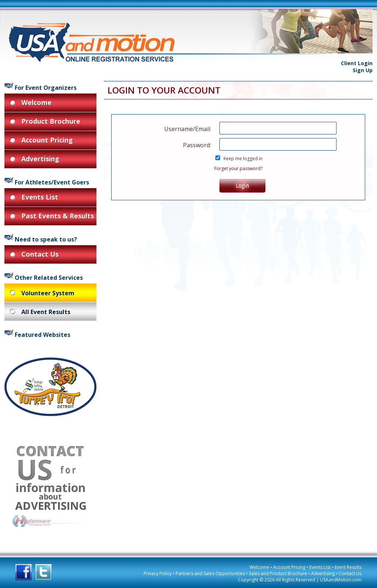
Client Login (357, 63)
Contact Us (350, 573)
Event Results (348, 567)
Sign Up (363, 70)
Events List (320, 567)
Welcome (259, 567)
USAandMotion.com (341, 580)
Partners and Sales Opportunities (210, 573)
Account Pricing (289, 567)
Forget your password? (238, 168)
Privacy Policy (158, 573)
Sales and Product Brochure (278, 573)
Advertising (323, 573)
